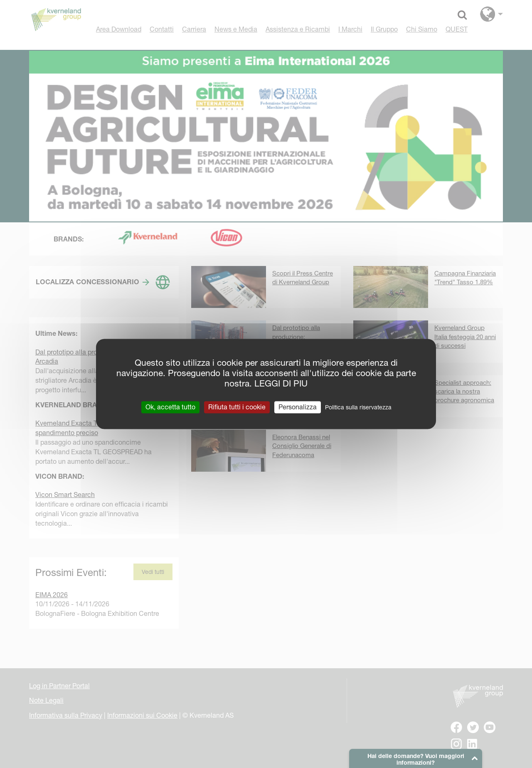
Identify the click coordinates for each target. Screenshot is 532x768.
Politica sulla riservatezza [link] (358, 407)
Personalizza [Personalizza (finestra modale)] (298, 407)
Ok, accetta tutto (170, 407)
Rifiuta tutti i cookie (237, 407)
